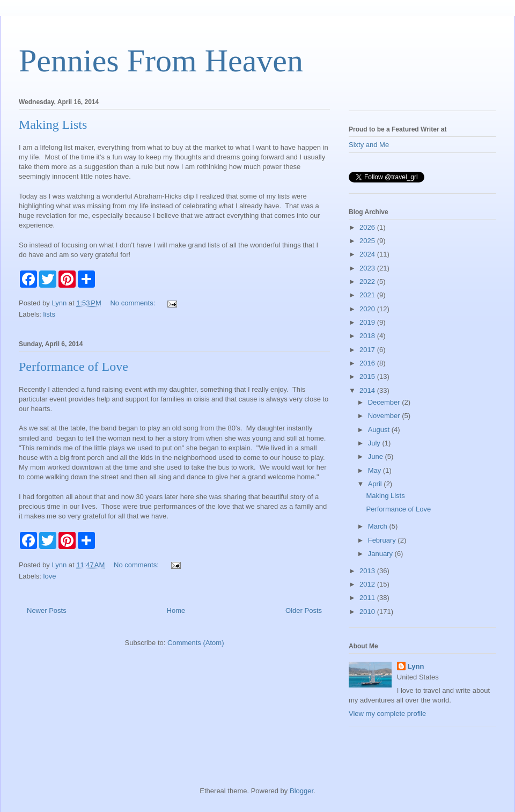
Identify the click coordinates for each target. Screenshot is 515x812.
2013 (368, 571)
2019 (368, 322)
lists (49, 314)
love (50, 576)
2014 (368, 390)
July (375, 443)
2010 (368, 612)
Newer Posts (47, 610)
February (383, 540)
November (385, 416)
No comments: (133, 303)
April (376, 484)
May (376, 470)
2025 (368, 241)
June (377, 456)
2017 (368, 350)
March (379, 526)
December (385, 402)
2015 (368, 376)
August (380, 430)
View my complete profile (387, 714)
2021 (368, 295)
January (381, 554)
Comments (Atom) (196, 643)
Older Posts (304, 610)
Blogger (301, 791)
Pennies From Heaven (161, 61)
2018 (368, 336)
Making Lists (53, 125)
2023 (368, 268)
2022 (368, 281)
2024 (368, 254)
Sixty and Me (369, 145)
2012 (368, 584)
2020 (368, 309)
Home (176, 610)
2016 (368, 363)
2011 (368, 598)
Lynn (416, 666)
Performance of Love (73, 367)
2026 (368, 227)
